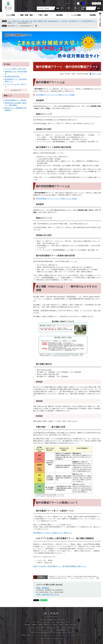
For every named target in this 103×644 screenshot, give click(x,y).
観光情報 (60, 15)
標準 (94, 3)
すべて (65, 8)
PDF (78, 8)
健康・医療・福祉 (27, 15)
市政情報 (93, 15)
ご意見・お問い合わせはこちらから (48, 594)
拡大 (99, 4)
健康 (35, 21)
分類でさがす (17, 21)
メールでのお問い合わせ (40, 630)
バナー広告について (81, 635)
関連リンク (8, 96)
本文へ (60, 3)
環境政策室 (45, 588)
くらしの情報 (10, 15)
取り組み (65, 21)
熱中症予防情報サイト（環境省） (16, 100)
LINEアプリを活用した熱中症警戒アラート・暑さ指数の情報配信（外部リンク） (60, 566)
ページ (72, 8)
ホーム (9, 21)
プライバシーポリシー (39, 635)
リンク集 (71, 635)
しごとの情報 (76, 15)
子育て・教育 (43, 15)
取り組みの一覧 (16, 90)
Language (67, 3)
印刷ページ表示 (97, 74)
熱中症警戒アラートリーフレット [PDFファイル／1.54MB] (55, 95)
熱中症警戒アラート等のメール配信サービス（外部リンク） (53, 533)
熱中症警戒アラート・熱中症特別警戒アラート (83, 21)
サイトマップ (62, 635)
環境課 (38, 588)
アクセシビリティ (52, 635)
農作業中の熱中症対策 (12, 76)
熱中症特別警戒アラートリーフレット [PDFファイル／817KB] (56, 199)
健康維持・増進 (42, 21)
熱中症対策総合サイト (55, 21)
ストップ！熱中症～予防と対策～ (16, 69)
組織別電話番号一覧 (63, 630)
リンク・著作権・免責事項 (24, 635)
